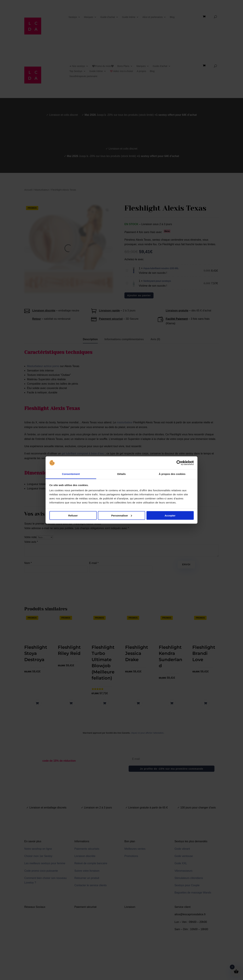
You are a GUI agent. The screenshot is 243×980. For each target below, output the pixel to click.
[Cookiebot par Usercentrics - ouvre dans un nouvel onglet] (179, 463)
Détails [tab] (122, 474)
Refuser (73, 515)
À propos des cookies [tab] (172, 474)
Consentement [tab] (71, 474)
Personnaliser (122, 515)
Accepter (170, 515)
